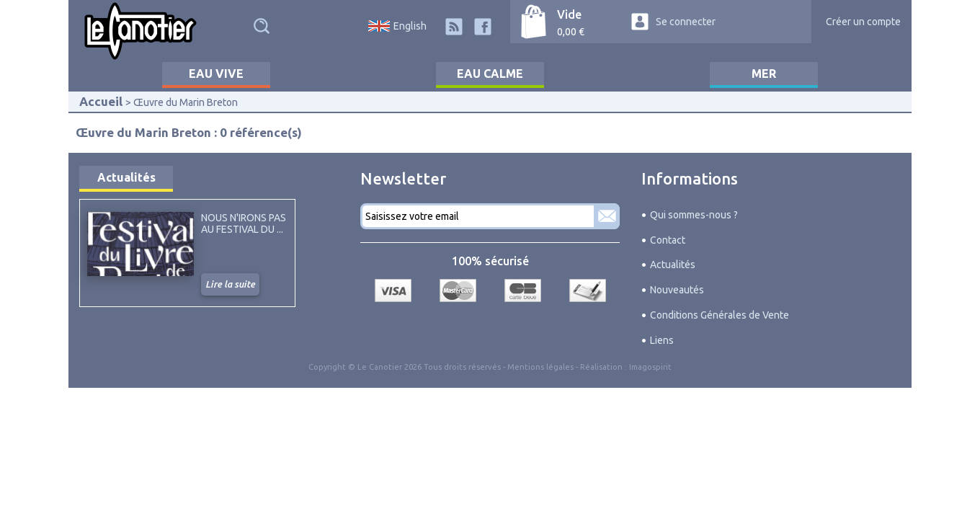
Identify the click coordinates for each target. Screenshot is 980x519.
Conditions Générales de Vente (720, 315)
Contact (668, 240)
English (410, 26)
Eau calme (490, 74)
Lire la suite (230, 284)
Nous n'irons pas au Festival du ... (244, 223)
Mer (764, 74)
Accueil (101, 101)
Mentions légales (540, 367)
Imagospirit (650, 367)
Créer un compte (863, 22)
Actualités (126, 177)
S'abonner (607, 216)
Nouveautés (677, 290)
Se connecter (686, 22)
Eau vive (216, 74)
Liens (662, 340)
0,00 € (571, 32)
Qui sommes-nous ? (694, 215)
